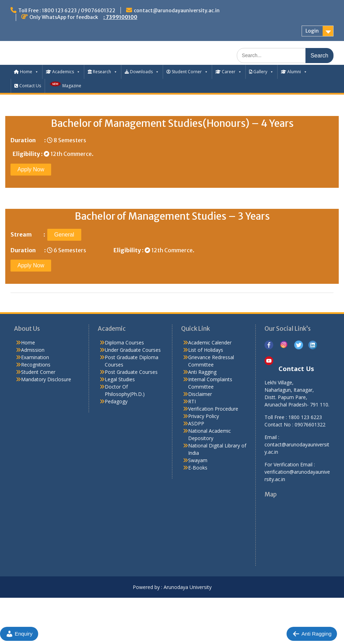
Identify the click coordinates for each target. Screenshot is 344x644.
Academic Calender (210, 342)
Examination (35, 357)
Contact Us (28, 86)
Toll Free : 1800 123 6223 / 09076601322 (67, 11)
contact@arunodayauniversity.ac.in (177, 11)
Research (102, 72)
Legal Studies (120, 379)
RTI (192, 401)
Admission (33, 350)
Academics (63, 72)
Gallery (261, 72)
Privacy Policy (204, 416)
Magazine (65, 84)
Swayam (198, 460)
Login (312, 31)
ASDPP (196, 423)
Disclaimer (200, 394)
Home (26, 72)
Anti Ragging (202, 372)
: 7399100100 (120, 17)
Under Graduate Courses (133, 350)
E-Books (198, 468)
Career (229, 72)
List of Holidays (206, 350)
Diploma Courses (124, 342)
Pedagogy (116, 401)
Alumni (294, 72)
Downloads (142, 72)
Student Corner (187, 72)
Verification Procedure (213, 409)
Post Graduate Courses (131, 372)
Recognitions (36, 365)
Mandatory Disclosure (46, 379)
